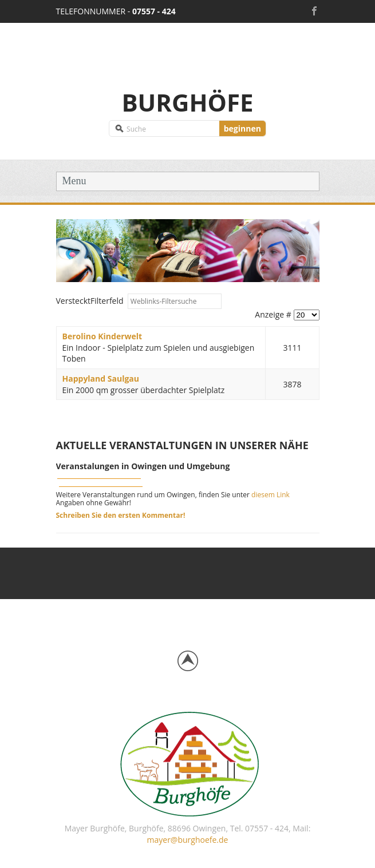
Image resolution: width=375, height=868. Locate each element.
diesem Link (271, 495)
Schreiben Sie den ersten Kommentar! (121, 515)
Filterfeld (91, 301)
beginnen (242, 128)
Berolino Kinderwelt (102, 336)
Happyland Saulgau (101, 378)
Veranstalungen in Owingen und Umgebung (143, 466)
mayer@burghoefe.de (188, 840)
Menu (74, 181)
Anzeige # (274, 314)
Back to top (188, 661)
